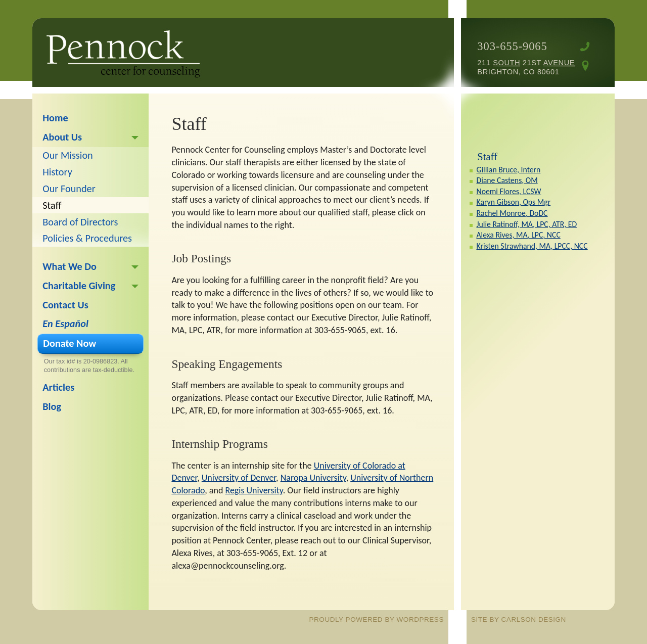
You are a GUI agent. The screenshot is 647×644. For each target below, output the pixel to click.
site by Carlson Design (519, 619)
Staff (487, 157)
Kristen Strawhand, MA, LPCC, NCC (532, 246)
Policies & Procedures (87, 238)
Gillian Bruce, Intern (508, 170)
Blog (52, 406)
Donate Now (70, 343)
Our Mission (67, 155)
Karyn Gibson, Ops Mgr (513, 202)
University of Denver (239, 478)
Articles (58, 387)
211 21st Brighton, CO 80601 (526, 67)
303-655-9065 (512, 46)
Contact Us (65, 305)
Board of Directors (80, 222)
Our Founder (69, 189)
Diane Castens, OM (507, 180)
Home (55, 118)
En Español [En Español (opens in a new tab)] (65, 324)
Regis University (254, 490)
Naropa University (313, 478)
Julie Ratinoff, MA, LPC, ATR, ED (526, 224)
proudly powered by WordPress (377, 619)
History (57, 172)
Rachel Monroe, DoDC (512, 213)
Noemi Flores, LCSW (509, 191)
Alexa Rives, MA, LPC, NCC (518, 235)
